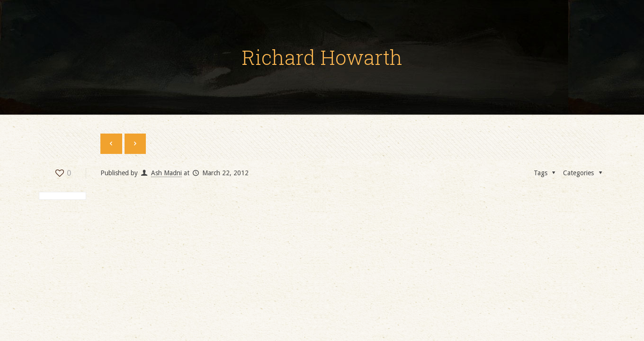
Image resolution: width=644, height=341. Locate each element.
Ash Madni (166, 173)
